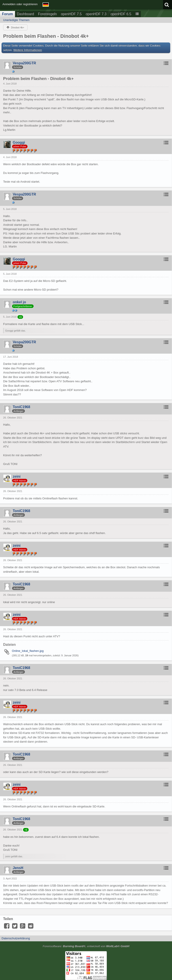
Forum (8, 14)
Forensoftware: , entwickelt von (86, 946)
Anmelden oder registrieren (20, 4)
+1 (20, 317)
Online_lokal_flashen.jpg (28, 651)
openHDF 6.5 (121, 14)
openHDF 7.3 (96, 14)
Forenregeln (47, 14)
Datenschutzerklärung (16, 938)
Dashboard (26, 14)
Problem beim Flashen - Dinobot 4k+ (46, 36)
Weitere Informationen (28, 50)
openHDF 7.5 (71, 14)
